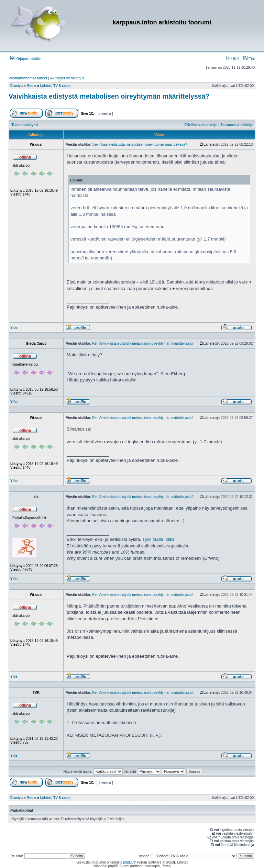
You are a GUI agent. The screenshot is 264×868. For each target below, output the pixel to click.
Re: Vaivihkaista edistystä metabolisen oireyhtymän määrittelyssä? (143, 343)
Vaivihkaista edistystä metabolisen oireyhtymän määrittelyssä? (109, 96)
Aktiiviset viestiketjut (67, 78)
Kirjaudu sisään (26, 59)
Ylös (14, 328)
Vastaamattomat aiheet (28, 78)
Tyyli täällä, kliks (158, 539)
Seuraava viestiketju (237, 125)
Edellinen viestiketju (201, 125)
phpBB (129, 862)
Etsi (249, 59)
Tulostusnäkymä (25, 125)
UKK (233, 59)
